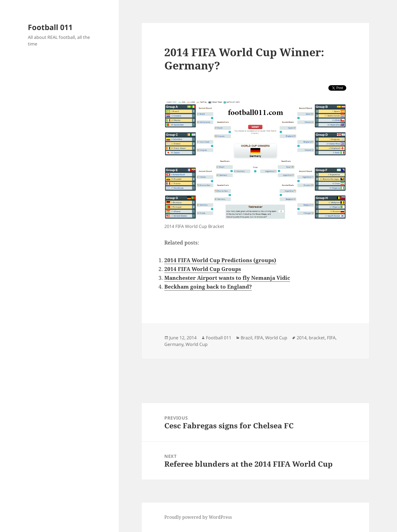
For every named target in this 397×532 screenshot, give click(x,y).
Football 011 (50, 27)
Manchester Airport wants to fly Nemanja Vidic (227, 278)
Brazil (246, 338)
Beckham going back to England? (208, 287)
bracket (317, 338)
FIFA (259, 338)
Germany (174, 344)
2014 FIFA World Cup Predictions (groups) (220, 260)
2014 (302, 338)
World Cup (276, 338)
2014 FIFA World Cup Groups (203, 269)
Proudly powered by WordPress (198, 517)
